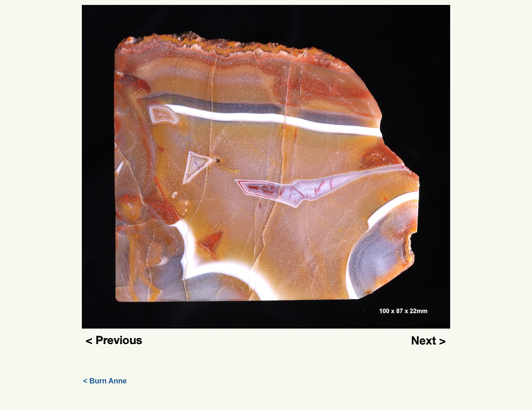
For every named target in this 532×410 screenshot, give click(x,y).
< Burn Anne (105, 381)
